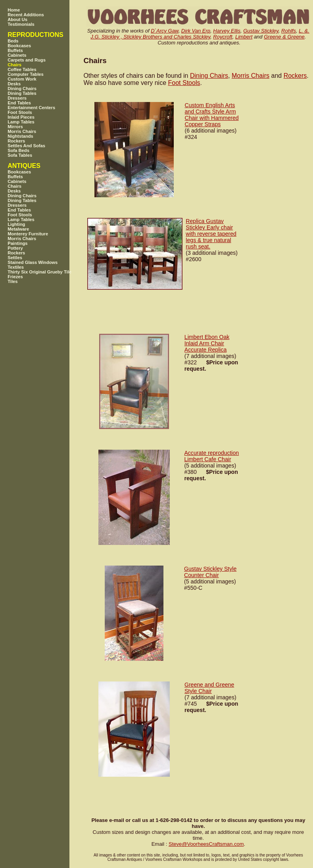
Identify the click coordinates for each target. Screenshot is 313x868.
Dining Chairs (209, 76)
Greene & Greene (284, 37)
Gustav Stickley (261, 31)
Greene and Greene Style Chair (209, 688)
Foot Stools (184, 83)
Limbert (244, 37)
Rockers (295, 76)
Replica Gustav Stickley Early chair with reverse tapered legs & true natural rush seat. (211, 234)
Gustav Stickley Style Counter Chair (210, 572)
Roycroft (223, 37)
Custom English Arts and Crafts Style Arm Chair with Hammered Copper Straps (212, 115)
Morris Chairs (251, 76)
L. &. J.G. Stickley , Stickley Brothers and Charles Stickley (200, 34)
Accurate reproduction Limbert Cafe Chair (211, 456)
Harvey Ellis (227, 31)
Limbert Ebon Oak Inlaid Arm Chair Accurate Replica (207, 343)
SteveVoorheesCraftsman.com (206, 844)
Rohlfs (289, 31)
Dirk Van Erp (196, 31)
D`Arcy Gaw (164, 31)
